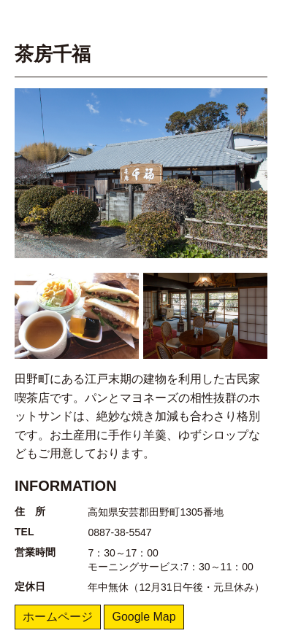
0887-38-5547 (119, 532)
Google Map (144, 617)
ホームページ (58, 617)
